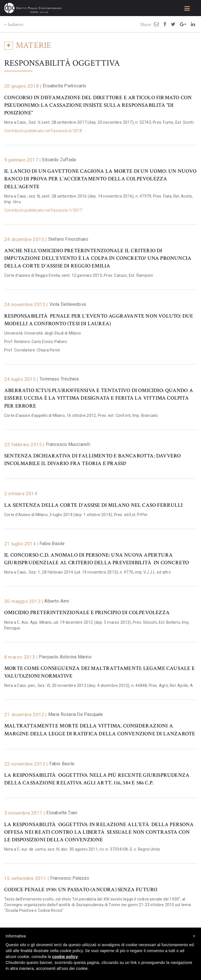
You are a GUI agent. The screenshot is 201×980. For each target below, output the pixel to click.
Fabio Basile (52, 544)
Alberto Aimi (57, 601)
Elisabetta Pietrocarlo (64, 86)
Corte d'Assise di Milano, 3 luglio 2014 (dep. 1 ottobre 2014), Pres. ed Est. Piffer (76, 515)
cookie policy (65, 957)
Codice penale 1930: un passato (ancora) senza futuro (81, 890)
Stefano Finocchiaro (68, 239)
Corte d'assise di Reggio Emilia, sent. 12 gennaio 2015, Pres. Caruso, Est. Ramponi (79, 275)
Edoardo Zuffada (59, 160)
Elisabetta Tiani (62, 813)
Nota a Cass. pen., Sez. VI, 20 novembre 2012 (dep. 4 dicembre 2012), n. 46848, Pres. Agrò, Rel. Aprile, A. (99, 685)
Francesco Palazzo (70, 878)
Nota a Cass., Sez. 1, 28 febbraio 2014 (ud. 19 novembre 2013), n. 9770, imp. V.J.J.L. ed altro (88, 572)
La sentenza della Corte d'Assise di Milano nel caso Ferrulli (93, 505)
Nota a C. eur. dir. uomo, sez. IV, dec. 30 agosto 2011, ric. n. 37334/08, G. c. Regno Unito (82, 849)
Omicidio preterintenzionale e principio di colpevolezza (87, 613)
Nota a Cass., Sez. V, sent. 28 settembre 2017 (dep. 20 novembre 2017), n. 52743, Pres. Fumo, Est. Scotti (99, 122)
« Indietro (14, 25)
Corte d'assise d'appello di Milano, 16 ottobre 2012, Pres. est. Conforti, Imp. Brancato (81, 415)
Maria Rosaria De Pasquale (76, 714)
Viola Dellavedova (68, 304)
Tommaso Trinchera (59, 379)
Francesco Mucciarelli (68, 444)
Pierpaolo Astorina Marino (65, 657)
